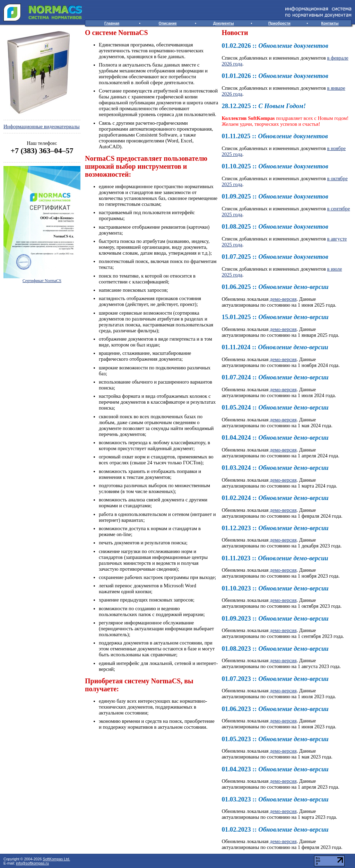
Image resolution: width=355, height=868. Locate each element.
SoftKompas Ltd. (56, 859)
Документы (224, 23)
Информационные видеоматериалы (42, 126)
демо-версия (283, 299)
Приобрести (279, 23)
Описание (168, 23)
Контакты (330, 23)
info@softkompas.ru (32, 863)
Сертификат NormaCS (42, 281)
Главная (112, 23)
